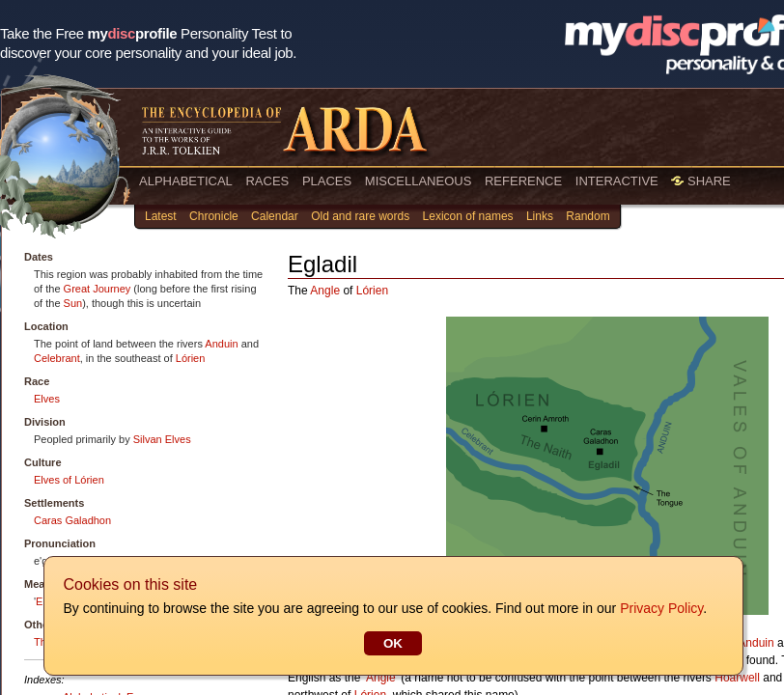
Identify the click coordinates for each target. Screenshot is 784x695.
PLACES (327, 181)
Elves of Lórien (69, 480)
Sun (73, 303)
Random (588, 216)
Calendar (275, 216)
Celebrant (57, 358)
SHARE (700, 181)
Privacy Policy (660, 608)
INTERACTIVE (617, 181)
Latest (161, 216)
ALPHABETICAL (186, 181)
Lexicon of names (468, 216)
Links (540, 216)
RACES (267, 181)
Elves (47, 399)
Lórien (191, 358)
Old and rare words (360, 216)
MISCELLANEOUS (419, 181)
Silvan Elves (162, 439)
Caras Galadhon (72, 520)
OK (392, 643)
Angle (325, 291)
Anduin (221, 344)
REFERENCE (523, 181)
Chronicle (214, 216)
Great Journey (98, 289)
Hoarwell (737, 678)
